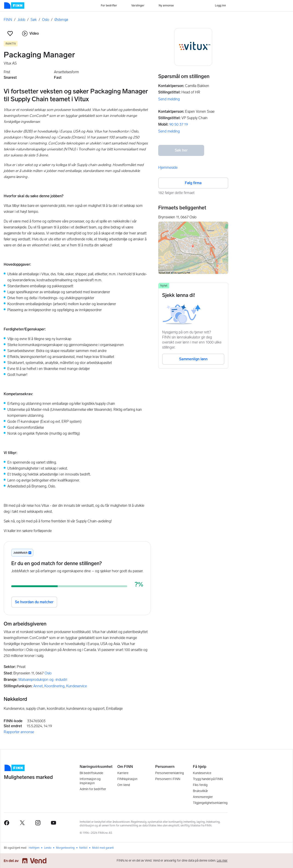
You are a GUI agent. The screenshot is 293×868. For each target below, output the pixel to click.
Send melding (169, 99)
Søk (34, 20)
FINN (8, 20)
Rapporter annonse (19, 732)
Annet (38, 686)
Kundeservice (76, 686)
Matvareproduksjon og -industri (43, 680)
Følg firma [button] (193, 183)
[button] (10, 34)
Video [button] (30, 34)
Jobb (21, 20)
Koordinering (54, 686)
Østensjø (61, 20)
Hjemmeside (168, 168)
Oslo (46, 20)
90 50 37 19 (179, 124)
